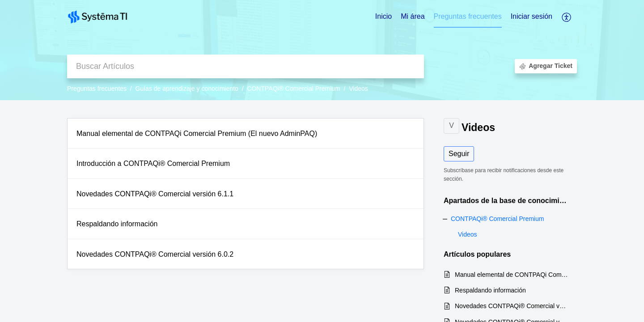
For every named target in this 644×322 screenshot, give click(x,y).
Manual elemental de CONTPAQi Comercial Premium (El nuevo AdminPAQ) (197, 133)
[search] (246, 66)
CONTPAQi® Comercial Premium (293, 89)
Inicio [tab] (383, 16)
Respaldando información (117, 224)
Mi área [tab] (413, 16)
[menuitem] (532, 17)
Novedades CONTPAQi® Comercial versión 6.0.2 (155, 254)
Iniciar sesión (532, 16)
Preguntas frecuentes (97, 89)
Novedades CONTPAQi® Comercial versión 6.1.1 (155, 194)
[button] (567, 17)
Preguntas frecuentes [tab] (468, 16)
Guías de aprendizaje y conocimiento (187, 89)
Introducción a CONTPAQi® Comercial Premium (153, 163)
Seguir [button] (459, 154)
